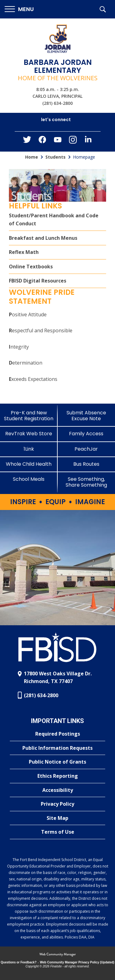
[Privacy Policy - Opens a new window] (57, 804)
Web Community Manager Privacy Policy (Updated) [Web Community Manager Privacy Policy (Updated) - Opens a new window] (77, 962)
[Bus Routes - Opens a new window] (86, 464)
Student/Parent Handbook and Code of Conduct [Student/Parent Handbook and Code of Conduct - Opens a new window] (54, 219)
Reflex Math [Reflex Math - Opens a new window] (24, 252)
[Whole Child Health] (29, 464)
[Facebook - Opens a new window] (42, 141)
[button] (19, 9)
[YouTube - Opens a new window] (58, 141)
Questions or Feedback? (19, 962)
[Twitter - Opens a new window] (27, 141)
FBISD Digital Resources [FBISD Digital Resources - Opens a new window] (38, 281)
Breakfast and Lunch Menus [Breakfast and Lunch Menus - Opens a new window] (43, 238)
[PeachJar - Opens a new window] (86, 449)
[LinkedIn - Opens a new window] (88, 141)
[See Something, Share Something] (86, 482)
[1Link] (29, 449)
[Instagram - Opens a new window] (73, 142)
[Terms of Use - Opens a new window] (57, 832)
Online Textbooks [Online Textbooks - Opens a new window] (31, 267)
